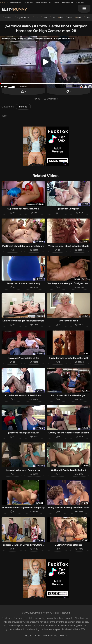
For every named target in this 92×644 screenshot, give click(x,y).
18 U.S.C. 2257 (33, 636)
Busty (14, 10)
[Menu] (84, 9)
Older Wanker (41, 2)
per (53, 17)
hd (62, 17)
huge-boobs (23, 17)
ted (79, 17)
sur (36, 17)
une (45, 17)
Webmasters (50, 636)
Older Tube (29, 2)
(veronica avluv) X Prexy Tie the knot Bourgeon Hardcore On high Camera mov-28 (46, 28)
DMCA (64, 636)
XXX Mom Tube (68, 2)
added (8, 17)
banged (23, 107)
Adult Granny (54, 2)
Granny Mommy (16, 2)
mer (88, 17)
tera (70, 17)
